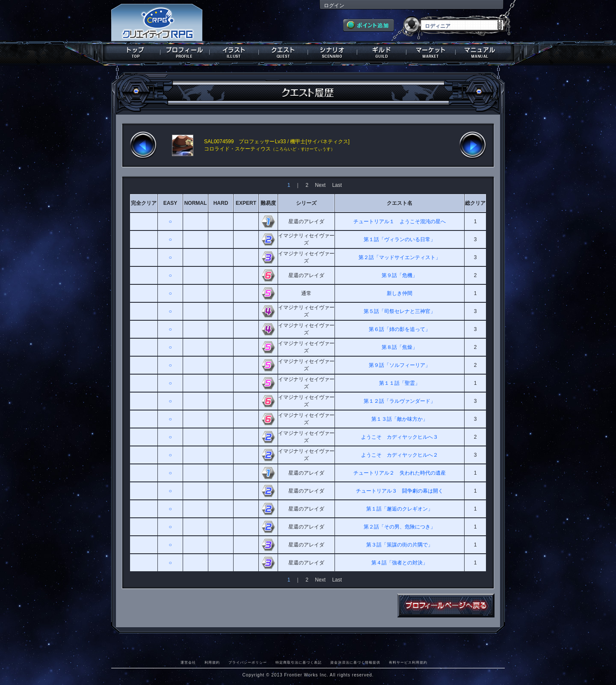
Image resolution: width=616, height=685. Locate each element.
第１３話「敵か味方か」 (400, 419)
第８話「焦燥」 (400, 347)
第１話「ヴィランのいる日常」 (400, 239)
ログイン (334, 6)
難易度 (268, 203)
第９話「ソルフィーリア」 (400, 365)
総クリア (475, 203)
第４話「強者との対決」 (400, 563)
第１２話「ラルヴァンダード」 (400, 401)
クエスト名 (400, 203)
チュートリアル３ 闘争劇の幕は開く (400, 491)
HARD (221, 203)
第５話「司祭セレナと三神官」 (400, 311)
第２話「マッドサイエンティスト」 (400, 257)
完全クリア (144, 203)
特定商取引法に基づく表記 (299, 662)
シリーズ (306, 203)
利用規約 (212, 662)
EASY (170, 203)
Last (337, 185)
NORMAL (196, 203)
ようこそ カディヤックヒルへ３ (400, 437)
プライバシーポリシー (248, 662)
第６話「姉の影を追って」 (400, 329)
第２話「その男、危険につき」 (400, 527)
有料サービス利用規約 (408, 662)
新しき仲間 (400, 293)
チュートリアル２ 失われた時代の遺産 (400, 473)
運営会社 (188, 662)
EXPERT (246, 203)
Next (320, 185)
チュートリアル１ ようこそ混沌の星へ (400, 221)
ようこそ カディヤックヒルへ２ (400, 455)
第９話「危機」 (400, 275)
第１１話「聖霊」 (400, 383)
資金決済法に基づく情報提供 (355, 662)
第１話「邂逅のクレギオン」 (400, 509)
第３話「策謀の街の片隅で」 (400, 545)
